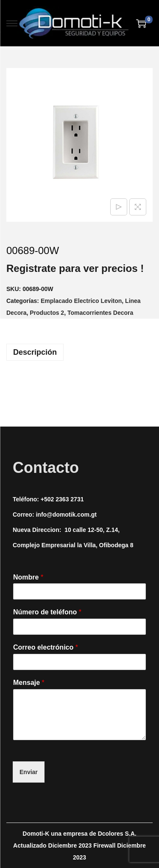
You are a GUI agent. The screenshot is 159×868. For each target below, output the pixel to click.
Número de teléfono (47, 612)
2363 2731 (70, 499)
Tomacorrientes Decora (100, 313)
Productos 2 (47, 313)
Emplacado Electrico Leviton (81, 301)
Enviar (29, 772)
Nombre (28, 577)
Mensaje (29, 683)
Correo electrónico (46, 647)
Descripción (35, 352)
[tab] (79, 352)
